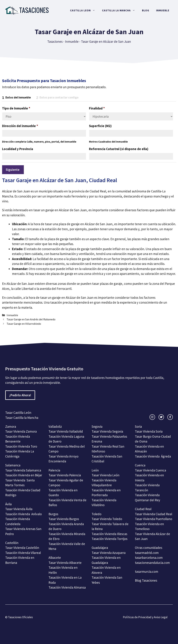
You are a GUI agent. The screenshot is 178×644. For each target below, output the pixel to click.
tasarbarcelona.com (149, 558)
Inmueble (163, 10)
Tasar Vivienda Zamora (21, 431)
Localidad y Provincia (18, 149)
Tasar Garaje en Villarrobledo (24, 324)
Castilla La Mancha (120, 10)
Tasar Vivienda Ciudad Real (153, 514)
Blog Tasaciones (146, 580)
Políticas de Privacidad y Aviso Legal (145, 617)
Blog (146, 10)
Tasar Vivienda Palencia (65, 475)
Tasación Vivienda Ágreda (153, 456)
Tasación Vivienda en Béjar (24, 475)
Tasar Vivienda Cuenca (150, 470)
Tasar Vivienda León (106, 475)
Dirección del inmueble (20, 126)
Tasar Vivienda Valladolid (66, 431)
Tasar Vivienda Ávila (19, 509)
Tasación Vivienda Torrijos (110, 539)
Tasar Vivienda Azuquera (109, 553)
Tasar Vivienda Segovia (108, 431)
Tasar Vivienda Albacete (65, 563)
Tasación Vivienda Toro (21, 446)
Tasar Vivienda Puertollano (154, 519)
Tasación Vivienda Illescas (109, 534)
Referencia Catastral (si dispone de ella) (119, 149)
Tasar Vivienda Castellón (22, 548)
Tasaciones (55, 41)
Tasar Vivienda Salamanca (23, 470)
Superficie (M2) (100, 126)
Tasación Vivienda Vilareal (23, 553)
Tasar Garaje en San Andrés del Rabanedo (31, 319)
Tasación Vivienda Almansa (67, 587)
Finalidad (97, 108)
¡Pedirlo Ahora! (20, 395)
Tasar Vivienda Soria (149, 431)
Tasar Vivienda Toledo (107, 519)
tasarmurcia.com (147, 571)
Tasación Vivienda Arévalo (23, 514)
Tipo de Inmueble (16, 108)
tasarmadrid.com (147, 553)
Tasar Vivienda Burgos (64, 519)
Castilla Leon (84, 10)
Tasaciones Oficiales (20, 617)
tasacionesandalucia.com (152, 563)
